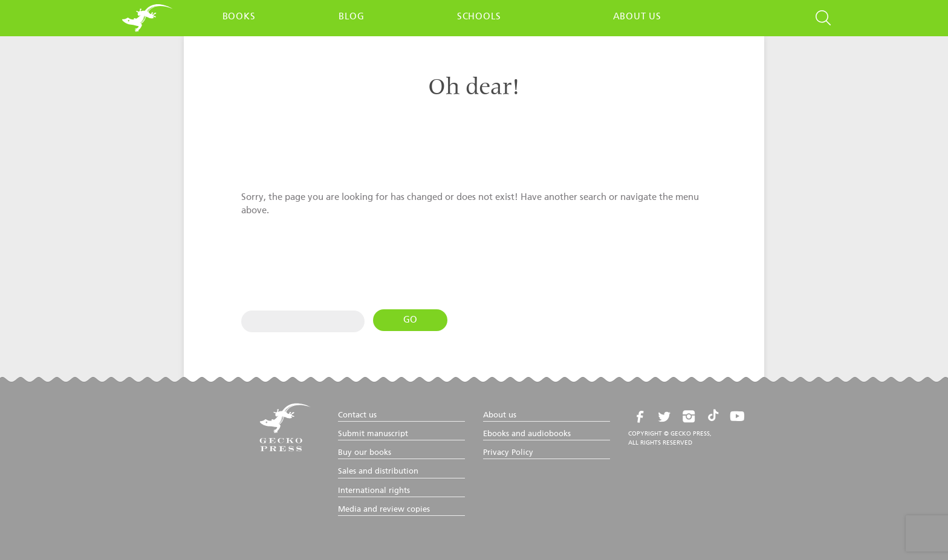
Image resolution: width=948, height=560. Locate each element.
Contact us (357, 415)
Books (239, 17)
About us (637, 17)
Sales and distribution (378, 471)
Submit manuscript (373, 434)
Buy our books (365, 453)
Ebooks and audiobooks (527, 434)
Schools (479, 17)
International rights (374, 491)
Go (410, 320)
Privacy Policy (508, 453)
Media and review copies (384, 510)
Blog (352, 17)
